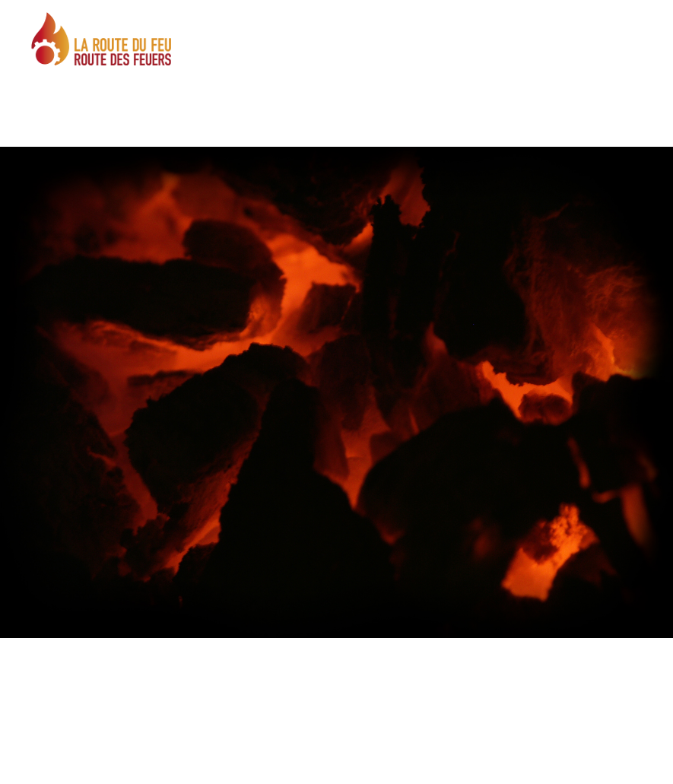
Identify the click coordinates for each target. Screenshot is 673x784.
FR (620, 20)
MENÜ (583, 52)
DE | (604, 20)
